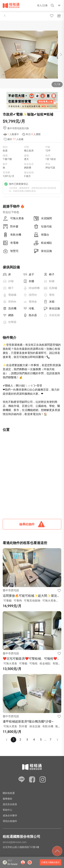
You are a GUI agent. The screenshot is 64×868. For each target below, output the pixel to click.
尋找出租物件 (10, 821)
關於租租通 (9, 793)
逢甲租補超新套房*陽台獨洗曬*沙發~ (28, 721)
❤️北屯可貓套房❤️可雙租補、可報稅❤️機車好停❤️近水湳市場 (31, 659)
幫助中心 (8, 810)
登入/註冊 (42, 5)
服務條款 (8, 799)
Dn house (12, 864)
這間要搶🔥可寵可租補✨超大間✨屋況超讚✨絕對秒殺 (31, 596)
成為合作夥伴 (10, 815)
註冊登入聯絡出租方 (51, 862)
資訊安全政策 (10, 804)
